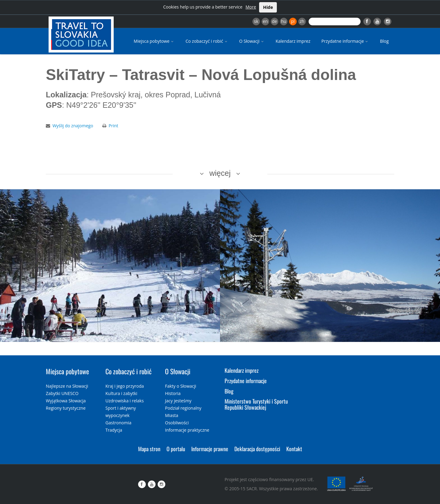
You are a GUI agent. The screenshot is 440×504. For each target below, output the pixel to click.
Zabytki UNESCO (62, 393)
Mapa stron (149, 449)
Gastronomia (118, 423)
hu (284, 21)
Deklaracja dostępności (257, 449)
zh (302, 21)
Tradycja (114, 430)
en (265, 21)
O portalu (176, 449)
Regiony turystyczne (66, 408)
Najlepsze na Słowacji (67, 386)
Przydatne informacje (345, 41)
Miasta (172, 415)
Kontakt (294, 449)
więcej (220, 173)
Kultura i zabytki (121, 393)
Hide (268, 7)
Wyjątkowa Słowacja (66, 401)
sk (256, 21)
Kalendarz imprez (293, 41)
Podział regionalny (183, 408)
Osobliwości (177, 423)
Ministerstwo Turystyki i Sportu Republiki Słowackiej (256, 404)
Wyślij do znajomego (73, 126)
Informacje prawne (210, 449)
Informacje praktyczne (187, 430)
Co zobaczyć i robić (207, 41)
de (274, 21)
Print (114, 126)
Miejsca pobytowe (154, 41)
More (251, 7)
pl (293, 21)
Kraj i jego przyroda (125, 386)
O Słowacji (252, 41)
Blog (384, 41)
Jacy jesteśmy (178, 401)
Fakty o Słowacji (181, 386)
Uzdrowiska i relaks (125, 401)
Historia (173, 393)
